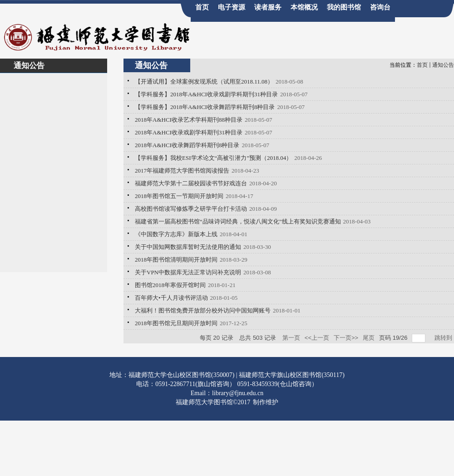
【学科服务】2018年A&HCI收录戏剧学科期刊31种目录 (206, 94)
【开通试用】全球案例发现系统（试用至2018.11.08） (204, 82)
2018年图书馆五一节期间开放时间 (179, 196)
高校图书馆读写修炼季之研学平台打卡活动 (191, 209)
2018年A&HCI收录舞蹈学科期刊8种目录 (187, 145)
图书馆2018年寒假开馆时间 (170, 285)
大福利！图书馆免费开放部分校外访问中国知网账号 (203, 310)
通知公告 (443, 65)
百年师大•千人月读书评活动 (171, 298)
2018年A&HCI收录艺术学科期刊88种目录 (189, 120)
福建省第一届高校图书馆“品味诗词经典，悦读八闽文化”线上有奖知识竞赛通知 (238, 221)
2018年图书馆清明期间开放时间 (176, 260)
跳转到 (444, 338)
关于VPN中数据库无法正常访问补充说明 (188, 272)
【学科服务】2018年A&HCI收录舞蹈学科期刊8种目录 (205, 107)
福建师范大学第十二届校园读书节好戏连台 (191, 183)
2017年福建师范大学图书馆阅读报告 (182, 171)
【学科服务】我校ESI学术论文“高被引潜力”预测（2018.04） (213, 158)
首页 (422, 65)
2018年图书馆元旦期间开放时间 (176, 323)
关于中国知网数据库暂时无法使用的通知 (188, 247)
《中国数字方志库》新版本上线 (176, 234)
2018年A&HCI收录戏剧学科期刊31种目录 (189, 132)
